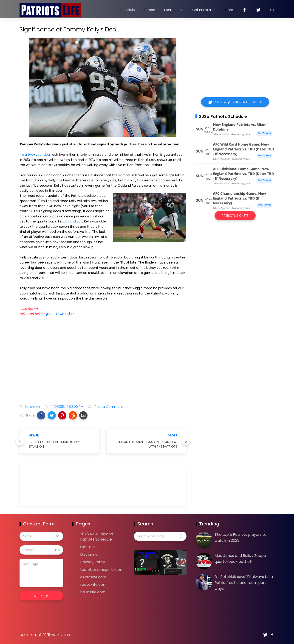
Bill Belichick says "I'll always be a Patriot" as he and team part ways (244, 583)
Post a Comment (108, 407)
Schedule (127, 10)
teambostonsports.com (102, 570)
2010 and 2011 (72, 221)
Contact (88, 547)
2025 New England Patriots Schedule (97, 537)
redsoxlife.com (93, 584)
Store (229, 10)
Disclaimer (90, 554)
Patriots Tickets (235, 216)
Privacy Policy (93, 562)
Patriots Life (62, 635)
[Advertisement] (103, 365)
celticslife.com (93, 577)
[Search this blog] (160, 536)
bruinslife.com (93, 592)
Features (174, 10)
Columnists (204, 10)
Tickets (150, 10)
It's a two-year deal (35, 155)
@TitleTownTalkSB (60, 314)
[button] (41, 415)
